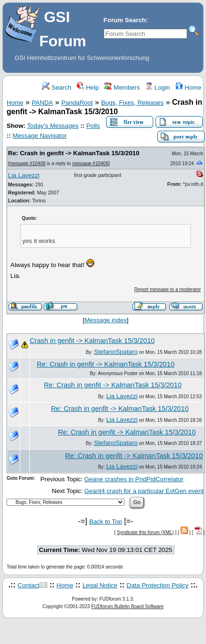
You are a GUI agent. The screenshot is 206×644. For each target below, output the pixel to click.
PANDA (42, 103)
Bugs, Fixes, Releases (133, 103)
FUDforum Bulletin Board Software (128, 606)
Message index (106, 320)
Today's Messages (53, 126)
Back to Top (105, 522)
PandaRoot (77, 103)
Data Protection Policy (158, 585)
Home (188, 88)
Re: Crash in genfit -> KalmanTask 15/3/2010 (74, 153)
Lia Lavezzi (24, 175)
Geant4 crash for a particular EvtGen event (144, 491)
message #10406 (90, 163)
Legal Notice (100, 585)
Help (88, 88)
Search (57, 88)
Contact (28, 585)
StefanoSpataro (116, 352)
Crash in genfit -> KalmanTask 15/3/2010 (92, 341)
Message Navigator (40, 136)
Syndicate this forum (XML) (145, 532)
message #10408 (28, 163)
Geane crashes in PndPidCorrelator (134, 479)
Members (122, 88)
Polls (93, 126)
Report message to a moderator (168, 289)
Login (157, 88)
